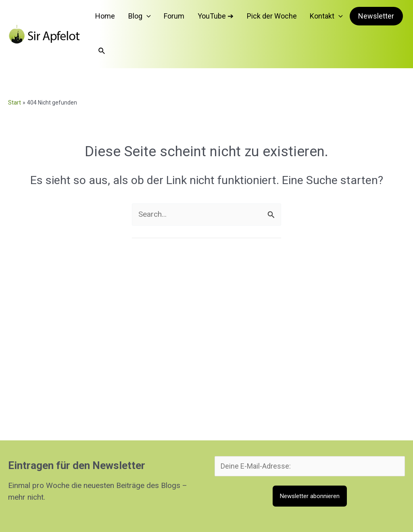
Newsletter (359, 18)
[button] (155, 18)
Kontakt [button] (311, 18)
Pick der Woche (262, 18)
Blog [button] (148, 18)
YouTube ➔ (212, 18)
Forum (176, 18)
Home (119, 18)
